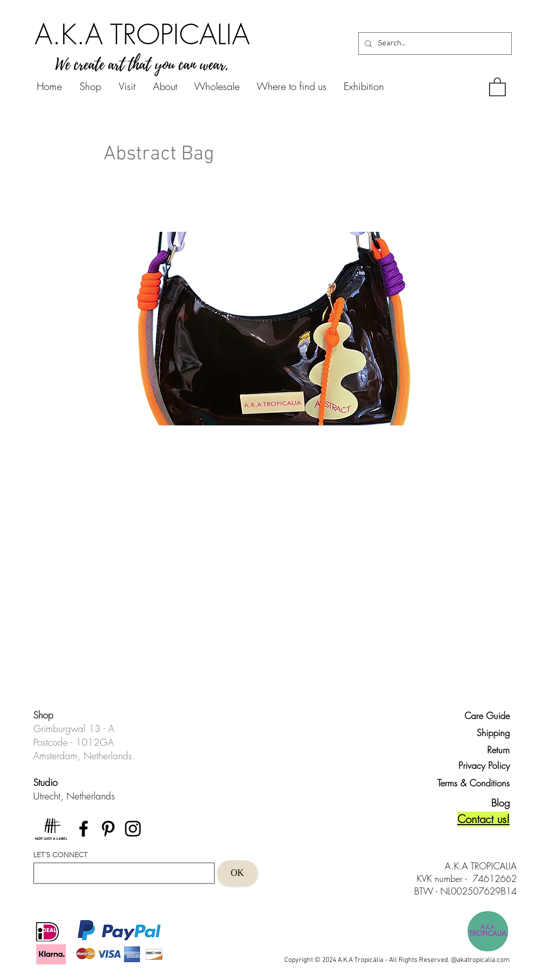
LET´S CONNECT (60, 855)
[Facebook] (84, 829)
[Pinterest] (108, 829)
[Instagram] (133, 829)
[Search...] (434, 43)
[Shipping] (487, 733)
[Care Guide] (487, 716)
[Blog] (492, 803)
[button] (497, 86)
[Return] (487, 750)
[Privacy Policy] (482, 766)
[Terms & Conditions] (469, 783)
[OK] (238, 873)
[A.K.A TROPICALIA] (142, 34)
